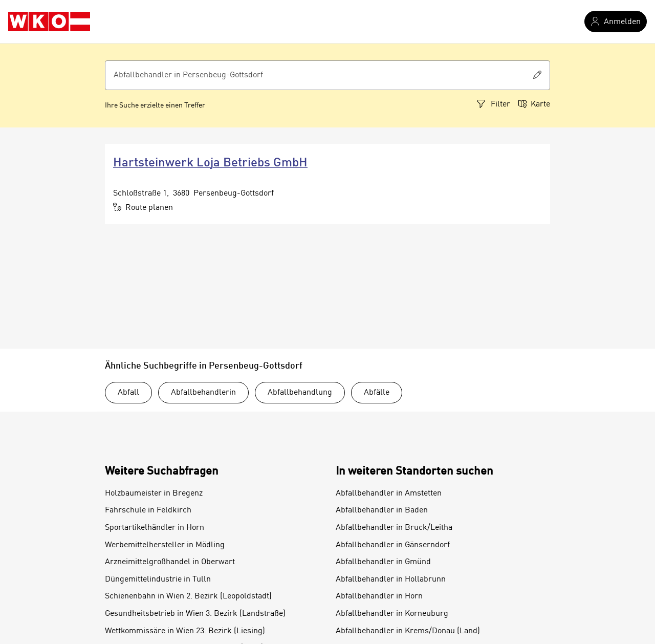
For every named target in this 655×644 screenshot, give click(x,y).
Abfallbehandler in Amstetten (389, 493)
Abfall (128, 393)
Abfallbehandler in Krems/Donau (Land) (408, 631)
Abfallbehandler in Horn (379, 596)
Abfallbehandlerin (203, 393)
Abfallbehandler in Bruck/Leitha (394, 528)
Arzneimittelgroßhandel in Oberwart (170, 562)
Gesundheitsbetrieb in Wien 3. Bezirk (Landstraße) (195, 614)
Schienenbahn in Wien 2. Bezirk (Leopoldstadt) (188, 596)
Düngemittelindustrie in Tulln (158, 579)
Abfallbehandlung (300, 393)
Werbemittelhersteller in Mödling (165, 545)
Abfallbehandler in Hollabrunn (391, 579)
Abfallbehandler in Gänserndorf (393, 545)
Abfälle (377, 393)
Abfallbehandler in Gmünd (383, 562)
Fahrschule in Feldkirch (148, 510)
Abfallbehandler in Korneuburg (392, 614)
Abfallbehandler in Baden (382, 510)
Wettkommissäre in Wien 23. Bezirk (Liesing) (185, 631)
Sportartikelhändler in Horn (155, 528)
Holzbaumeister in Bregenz (154, 493)
